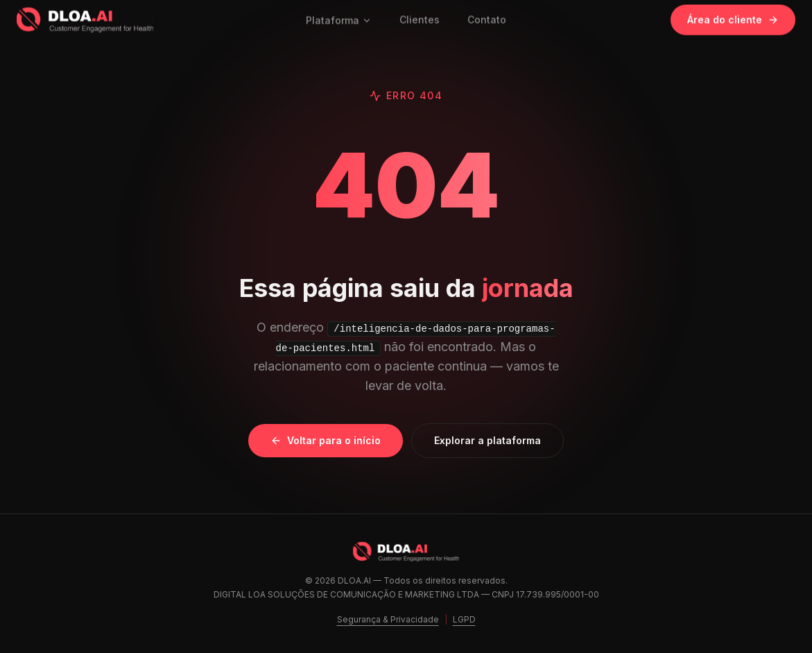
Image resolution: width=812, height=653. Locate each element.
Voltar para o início (326, 440)
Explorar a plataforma (487, 440)
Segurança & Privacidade (388, 619)
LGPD (464, 619)
